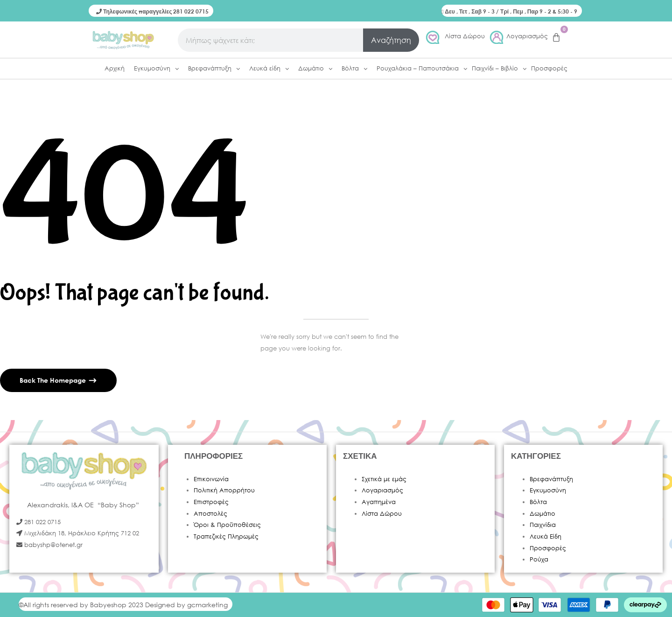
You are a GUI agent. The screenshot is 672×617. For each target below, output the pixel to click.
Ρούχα (539, 559)
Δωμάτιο (542, 514)
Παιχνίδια (543, 525)
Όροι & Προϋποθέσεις (227, 525)
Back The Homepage (54, 380)
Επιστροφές (211, 502)
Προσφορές (548, 548)
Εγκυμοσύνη (548, 490)
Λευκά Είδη (546, 536)
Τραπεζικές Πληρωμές (226, 536)
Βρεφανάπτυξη (551, 479)
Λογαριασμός (527, 36)
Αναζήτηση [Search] (391, 40)
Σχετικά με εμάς (384, 479)
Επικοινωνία (211, 479)
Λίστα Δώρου (465, 36)
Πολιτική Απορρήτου (224, 490)
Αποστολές (210, 514)
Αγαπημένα (379, 502)
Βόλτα (538, 502)
